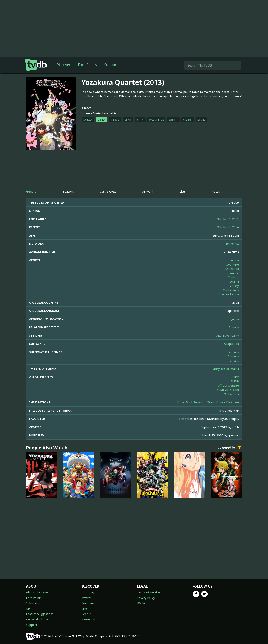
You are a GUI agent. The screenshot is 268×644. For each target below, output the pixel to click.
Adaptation (231, 344)
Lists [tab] (182, 191)
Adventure (232, 264)
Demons (233, 352)
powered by (230, 448)
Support (111, 65)
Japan (235, 319)
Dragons (233, 356)
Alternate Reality (227, 335)
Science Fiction (229, 294)
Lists (85, 609)
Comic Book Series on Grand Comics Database (208, 402)
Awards (87, 598)
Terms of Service (148, 592)
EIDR (236, 377)
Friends (234, 327)
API (28, 609)
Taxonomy (89, 619)
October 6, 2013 (228, 219)
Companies (89, 603)
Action (235, 260)
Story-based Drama (226, 369)
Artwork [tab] (148, 191)
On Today (88, 592)
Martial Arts (231, 290)
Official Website (228, 385)
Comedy (233, 277)
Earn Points (87, 65)
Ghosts (234, 360)
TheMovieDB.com (227, 390)
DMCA (141, 603)
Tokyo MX (232, 244)
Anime (234, 273)
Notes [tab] (216, 191)
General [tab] (32, 191)
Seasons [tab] (68, 191)
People (86, 614)
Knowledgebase (37, 619)
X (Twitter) (232, 394)
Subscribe (33, 603)
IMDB (235, 381)
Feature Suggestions (40, 614)
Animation (232, 269)
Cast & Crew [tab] (108, 191)
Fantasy (234, 286)
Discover (63, 65)
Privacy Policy (146, 598)
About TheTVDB (37, 592)
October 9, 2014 (228, 227)
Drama (234, 281)
